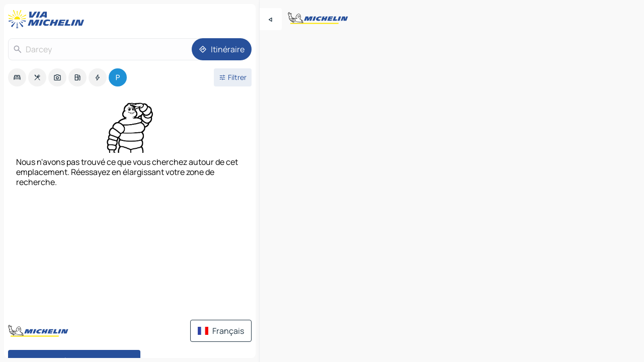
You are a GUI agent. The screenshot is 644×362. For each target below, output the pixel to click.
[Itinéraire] (222, 49)
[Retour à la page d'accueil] (48, 19)
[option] (17, 77)
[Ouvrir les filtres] (233, 77)
